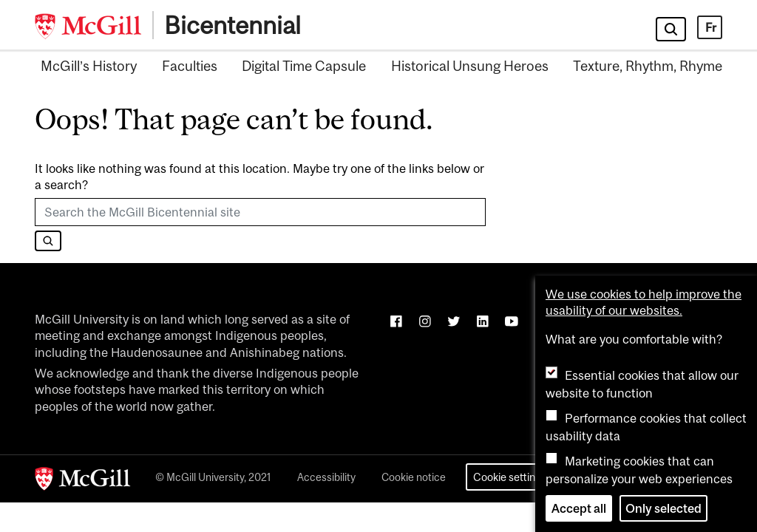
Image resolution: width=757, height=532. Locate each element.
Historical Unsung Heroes (470, 66)
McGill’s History (89, 66)
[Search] (48, 241)
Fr (711, 27)
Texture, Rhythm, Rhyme (648, 66)
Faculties (190, 66)
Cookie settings (510, 477)
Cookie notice (414, 477)
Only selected (663, 508)
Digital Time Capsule (304, 66)
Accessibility (326, 477)
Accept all (579, 508)
